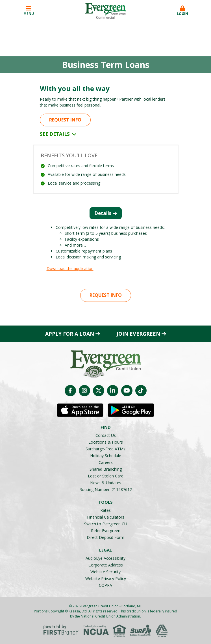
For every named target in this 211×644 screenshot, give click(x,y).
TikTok (141, 391)
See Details (58, 134)
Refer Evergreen (106, 531)
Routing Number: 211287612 (106, 489)
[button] (182, 11)
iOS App (80, 410)
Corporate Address (106, 565)
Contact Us (106, 435)
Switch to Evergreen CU (106, 524)
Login (182, 11)
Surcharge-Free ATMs (105, 449)
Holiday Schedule (106, 456)
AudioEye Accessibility (105, 558)
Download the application (70, 268)
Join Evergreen (138, 334)
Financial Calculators (106, 517)
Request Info (65, 120)
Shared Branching (106, 469)
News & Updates (106, 483)
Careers (106, 462)
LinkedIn (113, 391)
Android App (131, 410)
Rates (105, 510)
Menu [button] (29, 11)
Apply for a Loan (70, 334)
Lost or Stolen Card (106, 476)
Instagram (84, 391)
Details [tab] (103, 213)
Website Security (105, 572)
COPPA (105, 585)
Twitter (99, 391)
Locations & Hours (106, 442)
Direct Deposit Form (105, 537)
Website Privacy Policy (106, 578)
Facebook (70, 391)
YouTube (127, 391)
